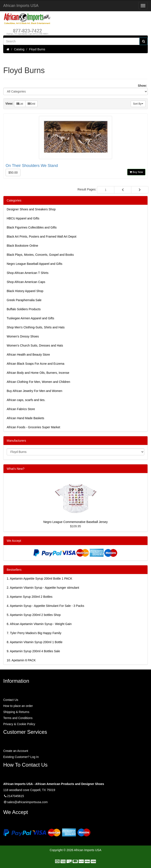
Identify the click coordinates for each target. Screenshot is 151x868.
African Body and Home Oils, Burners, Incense (38, 373)
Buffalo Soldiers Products (24, 309)
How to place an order (18, 706)
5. (34, 615)
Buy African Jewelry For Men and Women (34, 391)
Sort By (138, 104)
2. (43, 588)
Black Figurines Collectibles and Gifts (32, 227)
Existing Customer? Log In (21, 757)
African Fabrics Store (21, 409)
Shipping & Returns (16, 712)
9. (33, 651)
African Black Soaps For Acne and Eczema (36, 364)
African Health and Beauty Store (28, 355)
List (20, 104)
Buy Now (136, 172)
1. (39, 579)
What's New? (16, 469)
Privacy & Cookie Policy (19, 724)
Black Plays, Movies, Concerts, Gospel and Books (40, 255)
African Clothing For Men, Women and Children (38, 382)
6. (39, 624)
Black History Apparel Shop (25, 291)
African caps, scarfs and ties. (26, 400)
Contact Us (11, 700)
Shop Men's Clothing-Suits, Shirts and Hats (36, 327)
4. (45, 606)
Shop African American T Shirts (28, 273)
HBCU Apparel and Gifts (23, 218)
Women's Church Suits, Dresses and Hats (35, 345)
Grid (31, 104)
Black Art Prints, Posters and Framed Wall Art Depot (41, 237)
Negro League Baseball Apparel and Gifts (35, 264)
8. (35, 642)
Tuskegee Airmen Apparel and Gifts (30, 318)
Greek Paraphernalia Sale (24, 300)
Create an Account (16, 751)
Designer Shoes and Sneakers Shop (31, 209)
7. (34, 633)
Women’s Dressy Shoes (23, 336)
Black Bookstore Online (22, 246)
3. (30, 597)
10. (21, 660)
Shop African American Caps (26, 282)
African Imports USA (21, 6)
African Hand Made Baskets (25, 418)
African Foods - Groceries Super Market (33, 427)
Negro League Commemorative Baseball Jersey (75, 522)
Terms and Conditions (18, 718)
